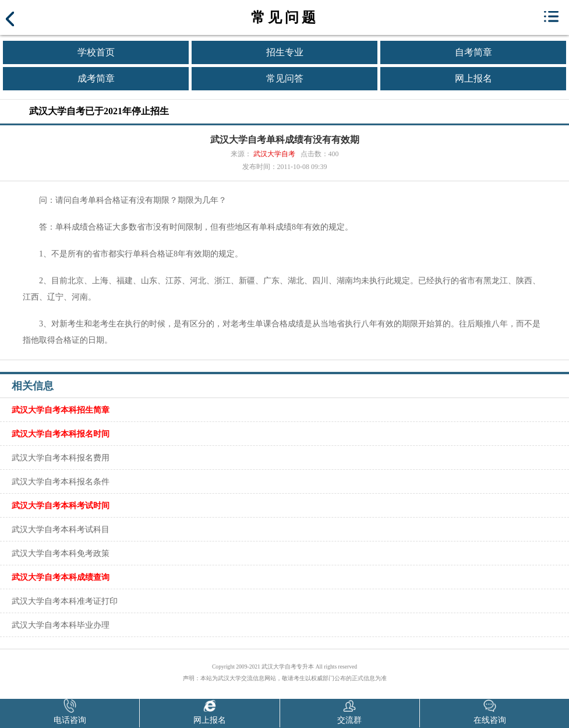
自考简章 (473, 52)
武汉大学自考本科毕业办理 (61, 625)
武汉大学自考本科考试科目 (61, 529)
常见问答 (285, 78)
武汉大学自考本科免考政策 (61, 553)
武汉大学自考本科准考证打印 (65, 601)
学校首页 (96, 52)
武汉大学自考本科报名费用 (61, 458)
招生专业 (285, 52)
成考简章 (96, 78)
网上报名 (473, 78)
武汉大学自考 (274, 154)
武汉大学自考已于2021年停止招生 (99, 111)
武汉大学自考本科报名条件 (61, 481)
